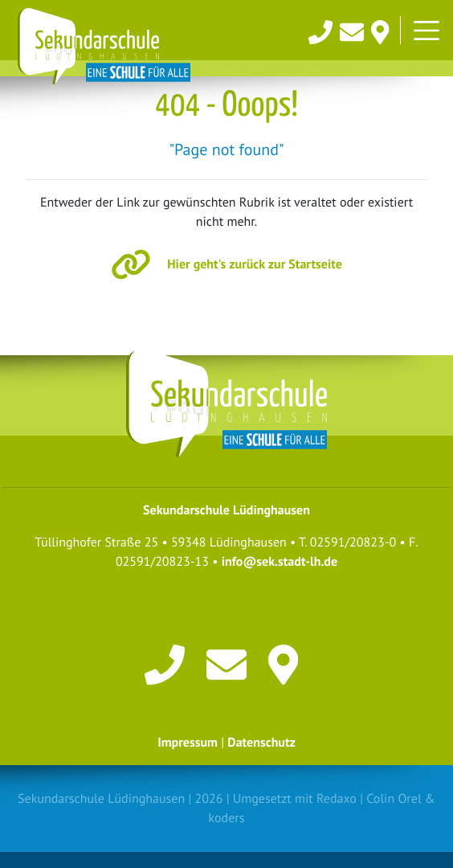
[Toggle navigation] (426, 31)
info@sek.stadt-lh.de (280, 562)
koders (227, 818)
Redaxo (337, 799)
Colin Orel (394, 799)
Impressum (188, 743)
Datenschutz (261, 743)
